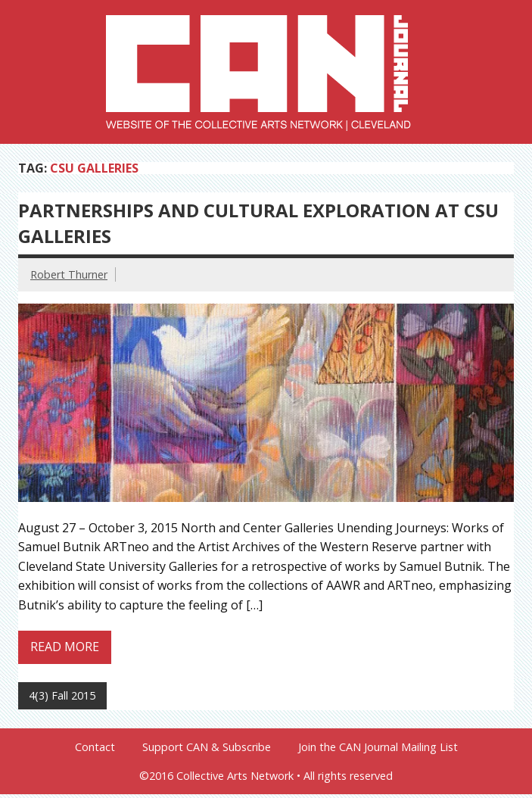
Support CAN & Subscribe (207, 747)
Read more (65, 647)
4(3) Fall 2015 (62, 695)
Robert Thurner (69, 274)
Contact (95, 747)
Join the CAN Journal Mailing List (378, 747)
